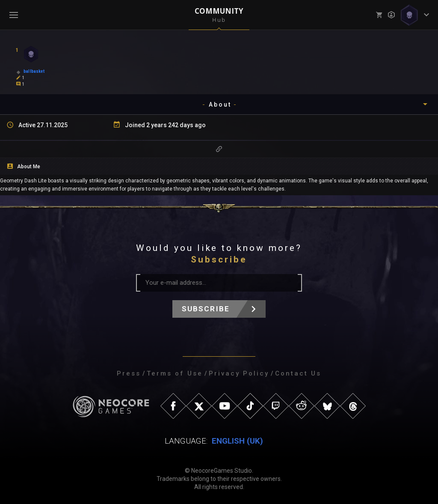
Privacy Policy (239, 373)
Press (129, 373)
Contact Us (298, 373)
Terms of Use (175, 373)
